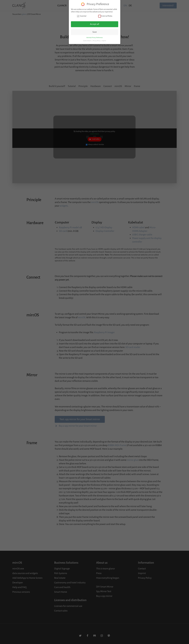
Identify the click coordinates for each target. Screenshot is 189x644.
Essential (82, 16)
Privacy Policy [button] (97, 41)
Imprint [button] (104, 41)
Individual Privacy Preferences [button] (94, 38)
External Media (105, 16)
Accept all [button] (94, 24)
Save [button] (95, 32)
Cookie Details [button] (87, 41)
